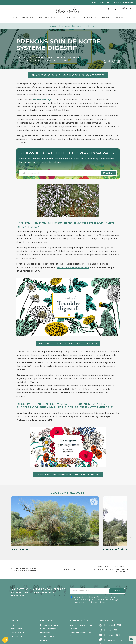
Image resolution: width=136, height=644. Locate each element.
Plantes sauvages (52, 61)
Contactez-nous (18, 609)
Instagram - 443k (114, 616)
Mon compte (16, 613)
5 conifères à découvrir (65, 520)
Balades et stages (48, 605)
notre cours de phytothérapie (73, 267)
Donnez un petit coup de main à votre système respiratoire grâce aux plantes (110, 546)
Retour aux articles (68, 546)
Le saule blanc (20, 520)
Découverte (21, 61)
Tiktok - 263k (112, 606)
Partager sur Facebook (105, 61)
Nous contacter (102, 2)
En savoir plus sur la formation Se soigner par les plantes (68, 474)
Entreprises (69, 18)
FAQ (12, 601)
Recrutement (16, 605)
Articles (105, 18)
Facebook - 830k (114, 601)
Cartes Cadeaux (88, 18)
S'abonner (108, 173)
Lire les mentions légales (81, 601)
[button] (5, 640)
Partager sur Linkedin (118, 61)
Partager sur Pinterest (114, 61)
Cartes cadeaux (47, 613)
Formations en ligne (24, 18)
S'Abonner (117, 567)
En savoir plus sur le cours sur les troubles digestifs (68, 343)
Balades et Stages (49, 18)
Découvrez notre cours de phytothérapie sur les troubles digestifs (68, 75)
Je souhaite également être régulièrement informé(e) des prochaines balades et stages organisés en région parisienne (96, 576)
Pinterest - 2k (112, 621)
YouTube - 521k (113, 611)
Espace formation (125, 2)
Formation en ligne (35, 61)
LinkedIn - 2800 (113, 626)
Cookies (73, 605)
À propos (118, 18)
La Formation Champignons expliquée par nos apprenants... (25, 546)
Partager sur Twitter (109, 61)
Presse (14, 617)
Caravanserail (68, 637)
